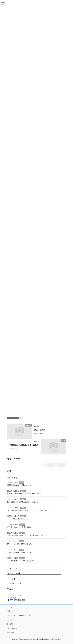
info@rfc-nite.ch (16, 595)
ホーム (10, 607)
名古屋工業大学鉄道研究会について (20, 615)
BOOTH (10, 624)
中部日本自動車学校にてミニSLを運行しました (24, 493)
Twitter (10, 620)
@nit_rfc (13, 598)
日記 (22, 418)
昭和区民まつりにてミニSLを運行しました (23, 502)
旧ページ (11, 633)
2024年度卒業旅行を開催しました (20, 552)
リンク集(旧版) (13, 628)
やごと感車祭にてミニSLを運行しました (22, 561)
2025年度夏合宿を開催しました (19, 519)
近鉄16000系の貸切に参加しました (24, 445)
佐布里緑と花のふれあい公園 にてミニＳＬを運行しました (28, 510)
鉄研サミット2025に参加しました (20, 544)
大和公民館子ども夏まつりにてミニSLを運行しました (27, 535)
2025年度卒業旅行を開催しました (20, 485)
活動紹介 (11, 611)
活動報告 (22, 483)
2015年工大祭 (39, 430)
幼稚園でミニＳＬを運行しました (19, 527)
